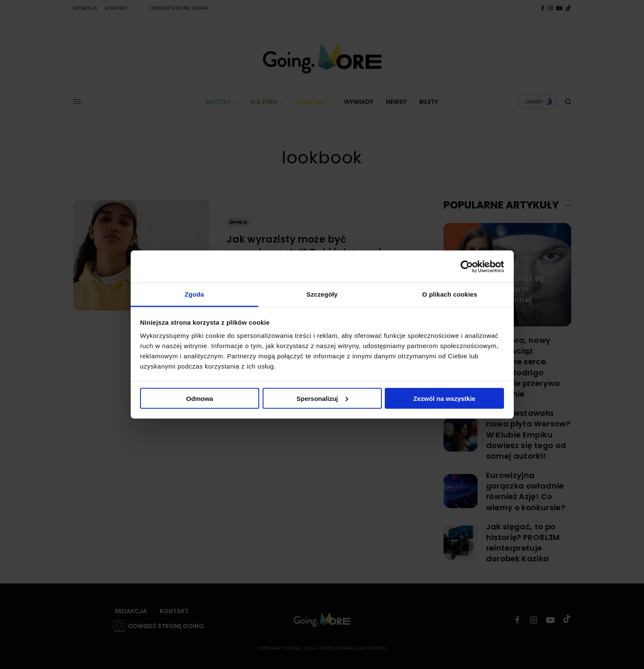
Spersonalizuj (322, 398)
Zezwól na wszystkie (444, 398)
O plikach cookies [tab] (450, 294)
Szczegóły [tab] (322, 294)
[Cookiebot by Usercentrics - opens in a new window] (467, 266)
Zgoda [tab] (195, 294)
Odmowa (199, 398)
